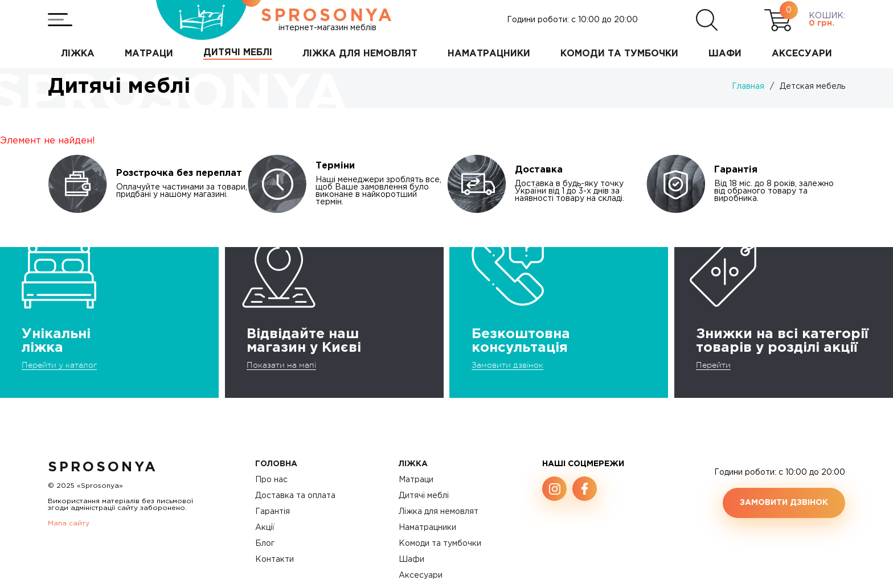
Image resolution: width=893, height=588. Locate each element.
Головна (276, 464)
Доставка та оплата (295, 496)
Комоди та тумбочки (440, 544)
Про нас (271, 480)
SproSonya (103, 467)
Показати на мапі (281, 365)
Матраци (416, 480)
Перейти (713, 365)
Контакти (275, 560)
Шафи (411, 560)
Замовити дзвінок (507, 365)
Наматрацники (427, 528)
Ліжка (413, 464)
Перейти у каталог (59, 365)
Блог (265, 544)
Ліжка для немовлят (439, 512)
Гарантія (273, 512)
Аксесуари (421, 575)
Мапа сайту (69, 523)
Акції (265, 528)
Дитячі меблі (424, 496)
